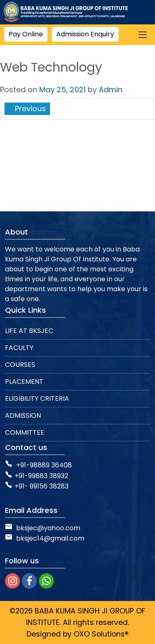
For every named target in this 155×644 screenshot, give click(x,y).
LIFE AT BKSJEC (29, 331)
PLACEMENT (24, 382)
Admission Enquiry (85, 34)
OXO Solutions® (101, 634)
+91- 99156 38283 (37, 486)
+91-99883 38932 (37, 476)
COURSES (20, 365)
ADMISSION (23, 415)
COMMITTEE (25, 432)
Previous (29, 109)
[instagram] (12, 581)
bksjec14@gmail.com (45, 538)
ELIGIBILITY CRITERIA (37, 399)
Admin (111, 90)
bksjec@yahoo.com (48, 528)
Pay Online (26, 34)
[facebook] (29, 581)
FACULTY (19, 348)
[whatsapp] (46, 581)
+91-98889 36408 (44, 465)
